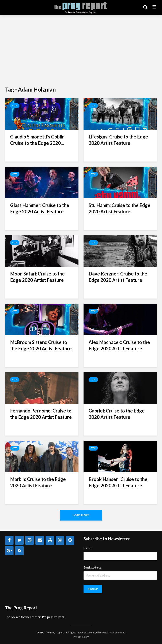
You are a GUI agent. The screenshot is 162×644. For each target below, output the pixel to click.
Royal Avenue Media (113, 632)
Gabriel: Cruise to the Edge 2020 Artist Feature (117, 414)
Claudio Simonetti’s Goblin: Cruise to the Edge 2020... (38, 140)
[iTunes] (60, 540)
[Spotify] (70, 540)
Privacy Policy (81, 637)
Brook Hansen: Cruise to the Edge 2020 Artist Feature (118, 482)
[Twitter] (19, 540)
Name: (88, 548)
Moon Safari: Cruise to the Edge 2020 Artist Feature (37, 277)
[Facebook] (9, 540)
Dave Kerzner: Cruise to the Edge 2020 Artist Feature (118, 277)
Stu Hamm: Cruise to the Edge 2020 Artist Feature (119, 208)
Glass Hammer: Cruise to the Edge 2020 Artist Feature (40, 208)
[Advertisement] (81, 51)
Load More (81, 515)
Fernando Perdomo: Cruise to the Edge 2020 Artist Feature (41, 414)
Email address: (93, 567)
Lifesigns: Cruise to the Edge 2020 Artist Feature (118, 140)
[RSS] (19, 551)
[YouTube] (50, 540)
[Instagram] (30, 540)
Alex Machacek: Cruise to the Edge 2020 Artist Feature (119, 345)
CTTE (15, 106)
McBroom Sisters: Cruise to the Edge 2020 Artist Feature (41, 345)
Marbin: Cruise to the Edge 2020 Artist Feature (38, 482)
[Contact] (40, 540)
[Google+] (9, 551)
